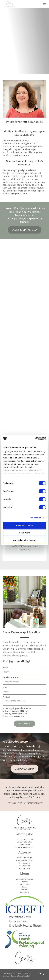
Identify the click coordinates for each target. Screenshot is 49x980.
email (5, 687)
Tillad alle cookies (24, 525)
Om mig (24, 889)
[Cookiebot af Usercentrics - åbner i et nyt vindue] (35, 438)
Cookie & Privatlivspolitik (20, 976)
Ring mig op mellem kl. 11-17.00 (17, 714)
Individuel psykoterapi (24, 879)
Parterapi (24, 882)
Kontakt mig (24, 892)
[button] (44, 4)
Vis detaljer (36, 518)
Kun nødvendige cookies (25, 540)
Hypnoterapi (25, 884)
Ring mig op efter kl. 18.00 (15, 716)
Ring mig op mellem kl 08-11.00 (17, 711)
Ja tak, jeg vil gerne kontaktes (17, 708)
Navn (5, 667)
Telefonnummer (11, 677)
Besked (6, 697)
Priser (25, 887)
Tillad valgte (24, 533)
